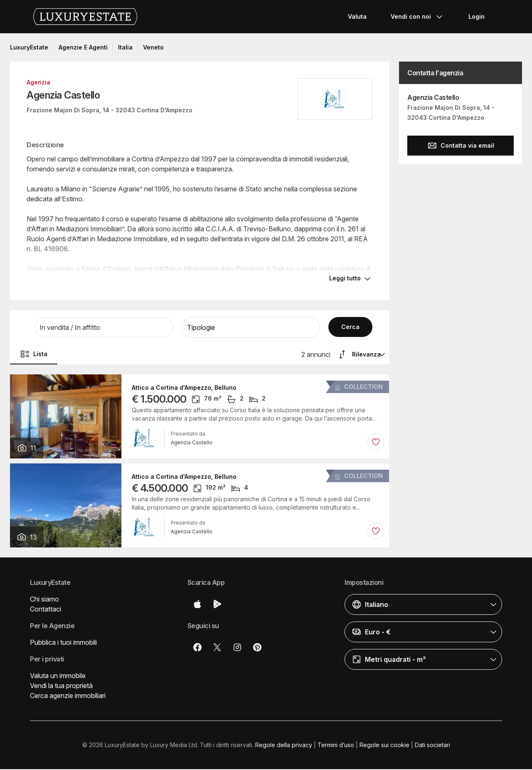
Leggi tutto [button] (345, 279)
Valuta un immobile (58, 676)
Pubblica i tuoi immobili (63, 643)
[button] (104, 328)
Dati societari (432, 746)
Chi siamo (44, 600)
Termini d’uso (336, 746)
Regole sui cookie (384, 746)
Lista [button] (34, 355)
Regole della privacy (284, 746)
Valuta (357, 16)
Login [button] (477, 16)
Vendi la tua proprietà (61, 686)
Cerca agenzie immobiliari (68, 696)
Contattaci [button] (46, 610)
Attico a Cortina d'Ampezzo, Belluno (184, 389)
